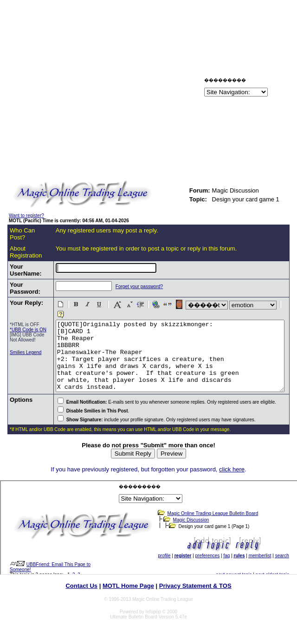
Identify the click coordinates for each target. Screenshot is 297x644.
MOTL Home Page (128, 589)
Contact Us (81, 589)
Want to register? (26, 216)
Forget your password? (122, 287)
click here (232, 473)
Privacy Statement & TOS (195, 589)
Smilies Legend (18, 370)
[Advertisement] (115, 89)
